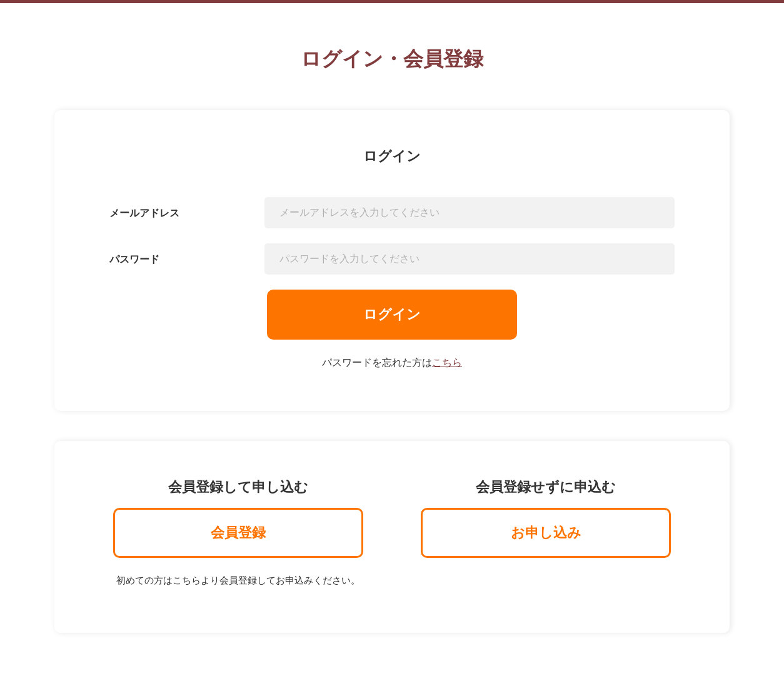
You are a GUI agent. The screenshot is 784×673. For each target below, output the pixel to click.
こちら (447, 362)
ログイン (392, 314)
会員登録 (238, 533)
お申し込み (546, 533)
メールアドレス (144, 213)
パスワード (134, 259)
